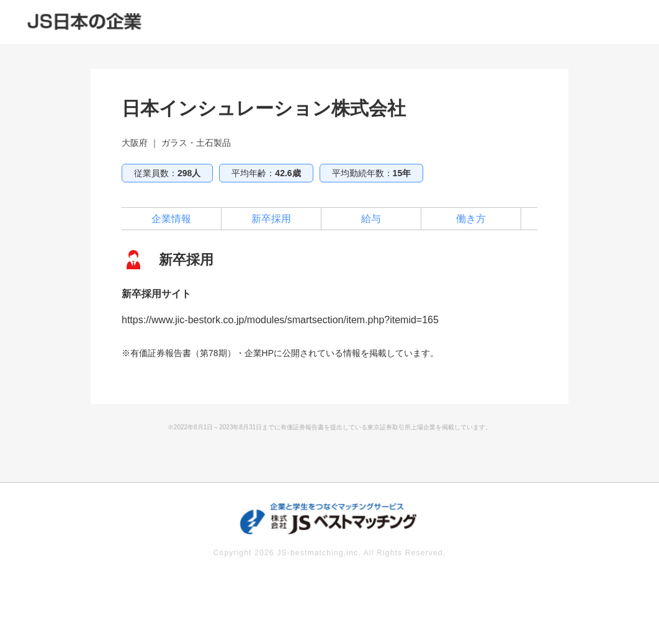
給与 (371, 219)
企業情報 (171, 219)
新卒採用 (271, 219)
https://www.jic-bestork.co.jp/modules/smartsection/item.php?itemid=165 (280, 320)
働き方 (471, 219)
